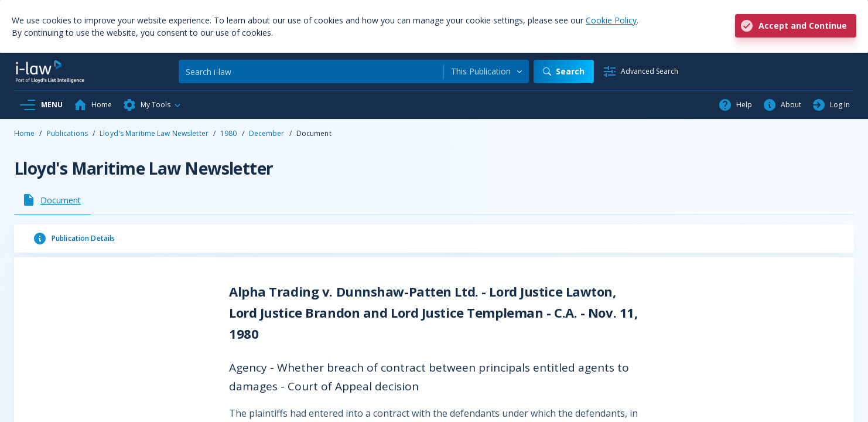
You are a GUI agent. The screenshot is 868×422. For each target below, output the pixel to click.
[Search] (311, 72)
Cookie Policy (611, 20)
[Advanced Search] (640, 72)
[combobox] (486, 72)
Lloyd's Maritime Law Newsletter (154, 133)
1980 (228, 133)
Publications (67, 133)
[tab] (52, 200)
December (267, 133)
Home (24, 133)
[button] (152, 105)
